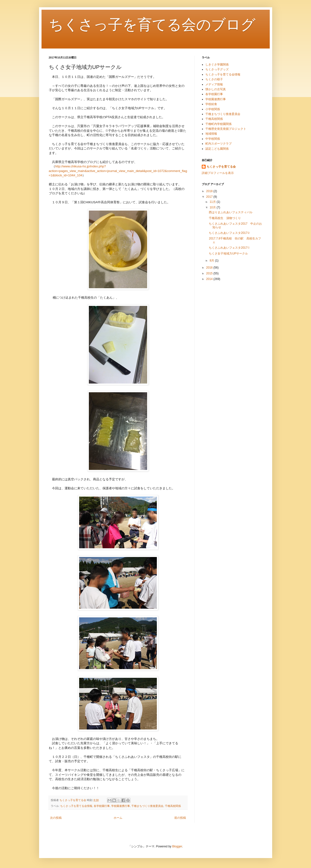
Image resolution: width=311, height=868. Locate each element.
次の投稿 (56, 818)
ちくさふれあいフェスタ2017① (229, 248)
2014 (210, 279)
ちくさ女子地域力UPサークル (228, 254)
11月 (213, 202)
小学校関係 (213, 109)
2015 (210, 273)
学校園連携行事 (121, 806)
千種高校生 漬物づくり (225, 218)
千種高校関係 (173, 806)
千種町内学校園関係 (219, 124)
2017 (210, 197)
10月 (213, 207)
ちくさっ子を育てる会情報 (76, 806)
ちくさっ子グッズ (217, 69)
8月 (212, 261)
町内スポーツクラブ (219, 144)
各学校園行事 (102, 806)
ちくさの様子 (214, 79)
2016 (210, 268)
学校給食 (211, 104)
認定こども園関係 (217, 149)
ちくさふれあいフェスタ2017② (229, 233)
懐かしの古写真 (216, 89)
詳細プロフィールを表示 (218, 173)
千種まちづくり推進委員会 (147, 806)
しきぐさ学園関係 (217, 65)
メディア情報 (214, 84)
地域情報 (211, 134)
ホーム (118, 818)
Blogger (177, 846)
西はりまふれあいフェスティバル (231, 212)
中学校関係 (213, 139)
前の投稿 (180, 818)
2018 (210, 191)
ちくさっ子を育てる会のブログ (152, 25)
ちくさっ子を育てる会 (221, 167)
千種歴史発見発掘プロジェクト (226, 129)
